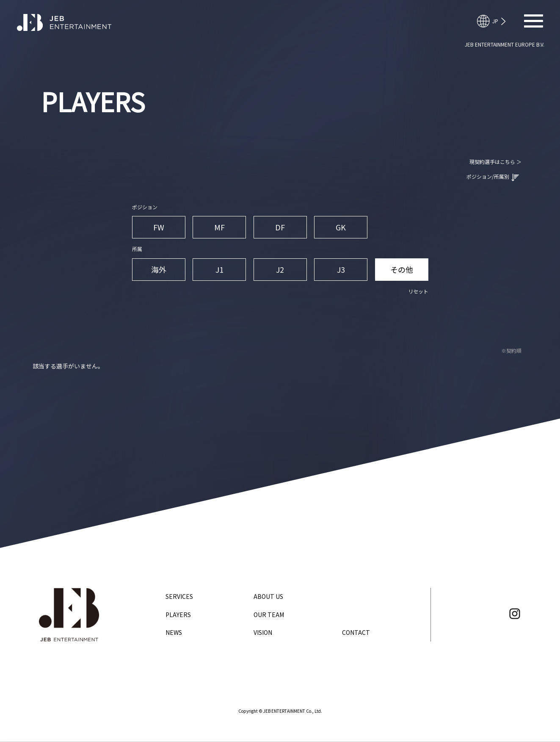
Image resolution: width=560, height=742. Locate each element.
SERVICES (179, 596)
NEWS (174, 632)
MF (219, 227)
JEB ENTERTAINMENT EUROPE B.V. (505, 44)
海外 (159, 269)
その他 (402, 269)
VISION (263, 632)
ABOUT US (268, 596)
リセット (418, 291)
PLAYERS (178, 615)
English (495, 21)
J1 (219, 269)
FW (159, 227)
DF (280, 227)
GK (341, 227)
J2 (280, 269)
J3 (341, 269)
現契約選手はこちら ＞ (495, 162)
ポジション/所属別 (493, 177)
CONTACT (356, 632)
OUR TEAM (269, 615)
